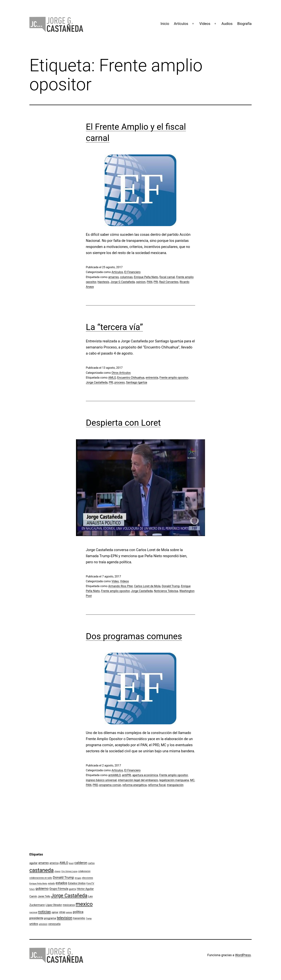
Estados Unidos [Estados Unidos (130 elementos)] (77, 883)
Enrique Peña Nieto (146, 277)
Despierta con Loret (123, 423)
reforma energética (134, 785)
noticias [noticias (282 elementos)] (45, 912)
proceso (120, 382)
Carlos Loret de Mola (147, 586)
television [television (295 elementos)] (65, 918)
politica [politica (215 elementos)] (78, 912)
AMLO (112, 378)
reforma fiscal (157, 785)
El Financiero (132, 272)
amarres (114, 277)
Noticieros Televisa (166, 591)
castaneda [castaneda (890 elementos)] (41, 870)
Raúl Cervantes (169, 282)
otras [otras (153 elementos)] (62, 912)
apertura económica (145, 775)
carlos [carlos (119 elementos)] (91, 863)
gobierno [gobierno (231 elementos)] (42, 889)
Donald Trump (171, 586)
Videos (205, 24)
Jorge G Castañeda (123, 282)
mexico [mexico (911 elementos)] (84, 904)
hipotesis (103, 282)
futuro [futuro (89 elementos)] (32, 889)
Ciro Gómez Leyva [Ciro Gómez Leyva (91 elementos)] (69, 871)
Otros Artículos (121, 373)
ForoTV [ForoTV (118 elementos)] (90, 883)
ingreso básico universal (101, 780)
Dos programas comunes (134, 636)
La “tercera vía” (114, 327)
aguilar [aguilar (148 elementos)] (33, 863)
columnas (126, 277)
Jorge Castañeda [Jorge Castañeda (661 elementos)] (69, 896)
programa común (110, 785)
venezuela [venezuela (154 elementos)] (54, 924)
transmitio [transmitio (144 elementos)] (79, 918)
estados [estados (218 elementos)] (62, 883)
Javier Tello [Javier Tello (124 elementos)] (44, 896)
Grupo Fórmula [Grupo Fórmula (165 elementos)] (59, 889)
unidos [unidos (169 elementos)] (34, 924)
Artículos (181, 24)
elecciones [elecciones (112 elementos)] (88, 878)
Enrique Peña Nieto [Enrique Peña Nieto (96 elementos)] (38, 883)
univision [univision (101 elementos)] (43, 924)
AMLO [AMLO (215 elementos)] (64, 863)
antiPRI (126, 775)
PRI (156, 282)
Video (115, 581)
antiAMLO (114, 775)
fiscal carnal (167, 277)
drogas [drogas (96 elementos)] (78, 878)
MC (192, 780)
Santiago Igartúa (137, 382)
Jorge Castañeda (97, 382)
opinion (141, 282)
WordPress (243, 955)
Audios (227, 24)
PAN (150, 282)
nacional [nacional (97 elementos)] (33, 912)
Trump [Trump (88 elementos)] (89, 918)
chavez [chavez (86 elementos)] (58, 871)
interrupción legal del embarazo (138, 780)
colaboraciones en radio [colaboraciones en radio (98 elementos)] (41, 878)
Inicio (165, 24)
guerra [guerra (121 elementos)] (72, 889)
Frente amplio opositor (174, 378)
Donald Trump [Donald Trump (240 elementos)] (63, 878)
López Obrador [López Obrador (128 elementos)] (54, 905)
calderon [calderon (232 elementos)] (81, 863)
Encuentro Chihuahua (131, 378)
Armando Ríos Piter (121, 586)
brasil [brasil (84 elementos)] (71, 863)
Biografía (244, 24)
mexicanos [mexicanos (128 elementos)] (69, 905)
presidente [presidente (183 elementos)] (36, 918)
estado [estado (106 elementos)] (51, 883)
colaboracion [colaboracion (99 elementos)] (84, 871)
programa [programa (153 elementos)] (50, 918)
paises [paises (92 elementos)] (69, 912)
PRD (95, 785)
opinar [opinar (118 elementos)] (55, 912)
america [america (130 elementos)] (54, 863)
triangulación (175, 785)
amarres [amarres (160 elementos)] (44, 863)
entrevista (152, 378)
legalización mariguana (174, 780)
